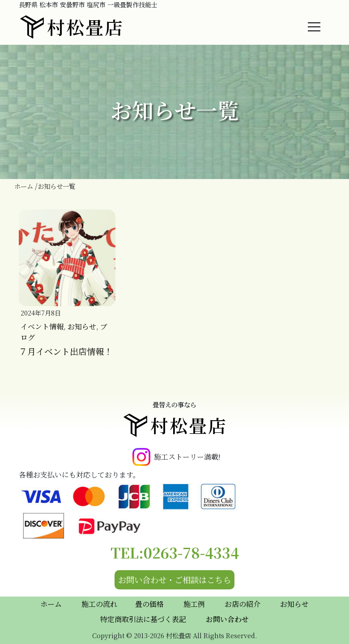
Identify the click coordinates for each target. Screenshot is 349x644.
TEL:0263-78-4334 (175, 552)
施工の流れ (99, 604)
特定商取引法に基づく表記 (143, 619)
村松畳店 (71, 27)
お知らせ (82, 326)
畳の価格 (149, 604)
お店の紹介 (243, 604)
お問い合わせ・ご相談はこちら (174, 580)
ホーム (51, 604)
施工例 (194, 604)
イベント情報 (42, 326)
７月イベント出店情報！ (66, 351)
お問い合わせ (227, 619)
